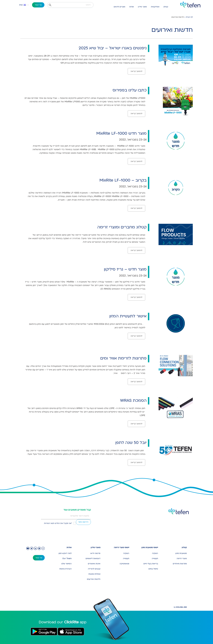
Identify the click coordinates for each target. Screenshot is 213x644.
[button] (22, 5)
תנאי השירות (49, 523)
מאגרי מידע (95, 547)
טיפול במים (153, 569)
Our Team (67, 558)
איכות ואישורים (94, 564)
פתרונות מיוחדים (180, 564)
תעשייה (155, 558)
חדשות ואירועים (94, 579)
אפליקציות (155, 7)
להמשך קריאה (136, 71)
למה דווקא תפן (65, 553)
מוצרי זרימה (182, 558)
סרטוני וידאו (95, 553)
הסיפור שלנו (66, 564)
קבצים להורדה (94, 569)
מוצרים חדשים (119, 7)
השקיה (155, 553)
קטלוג (166, 7)
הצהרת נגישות (65, 569)
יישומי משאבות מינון (150, 547)
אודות (132, 7)
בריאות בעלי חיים (151, 564)
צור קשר (38, 5)
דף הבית (189, 17)
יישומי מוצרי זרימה (122, 547)
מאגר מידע (142, 7)
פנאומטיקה (124, 564)
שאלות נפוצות (94, 574)
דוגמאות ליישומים (93, 558)
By (180, 607)
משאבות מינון (181, 553)
